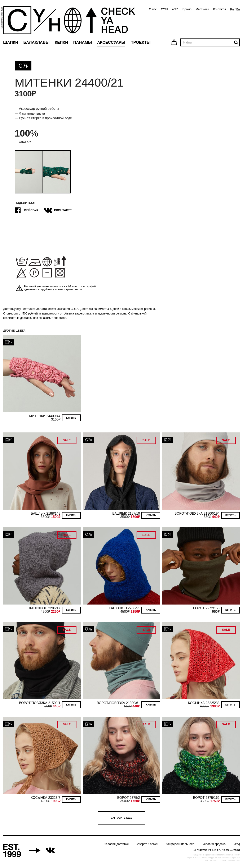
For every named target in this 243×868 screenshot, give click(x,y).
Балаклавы (36, 42)
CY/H (164, 9)
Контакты (220, 9)
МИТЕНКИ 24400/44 (45, 416)
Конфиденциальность (181, 844)
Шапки (11, 42)
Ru (232, 9)
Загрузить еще (121, 818)
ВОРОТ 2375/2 (129, 798)
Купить (71, 418)
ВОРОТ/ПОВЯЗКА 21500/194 (197, 513)
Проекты (141, 42)
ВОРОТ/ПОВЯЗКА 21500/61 (118, 703)
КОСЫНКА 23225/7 (46, 798)
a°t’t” (175, 9)
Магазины (202, 9)
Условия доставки (116, 844)
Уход (237, 844)
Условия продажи (215, 844)
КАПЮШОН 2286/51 (124, 608)
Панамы (83, 42)
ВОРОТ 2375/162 (206, 798)
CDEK (75, 309)
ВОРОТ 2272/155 (206, 608)
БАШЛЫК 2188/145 (46, 513)
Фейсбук (26, 210)
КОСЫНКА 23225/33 (204, 703)
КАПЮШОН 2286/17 (45, 608)
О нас (153, 9)
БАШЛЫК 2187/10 (126, 513)
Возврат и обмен (147, 844)
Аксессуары (111, 42)
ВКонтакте (58, 210)
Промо (187, 9)
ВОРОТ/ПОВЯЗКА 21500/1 (40, 703)
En (238, 9)
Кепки (61, 42)
